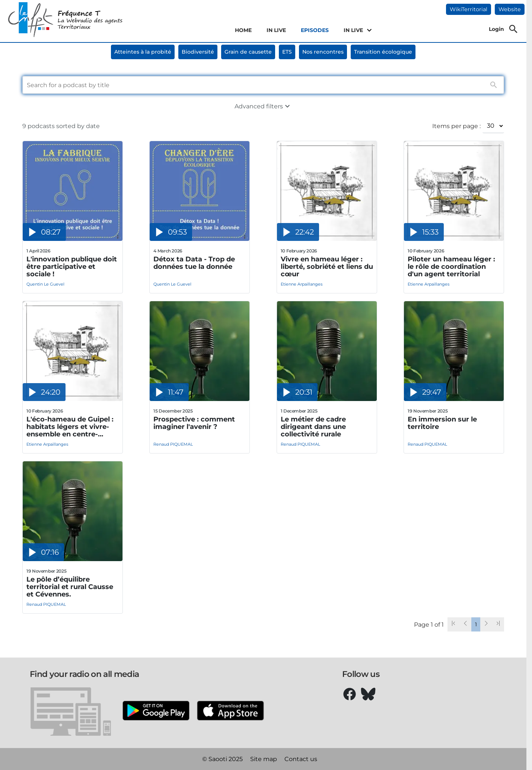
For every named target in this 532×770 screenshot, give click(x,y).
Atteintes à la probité (143, 52)
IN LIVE (276, 30)
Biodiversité (198, 52)
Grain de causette (248, 52)
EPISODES (315, 30)
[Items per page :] (493, 126)
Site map (264, 759)
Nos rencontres (323, 52)
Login (496, 29)
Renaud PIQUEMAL (173, 444)
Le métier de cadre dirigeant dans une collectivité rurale (313, 427)
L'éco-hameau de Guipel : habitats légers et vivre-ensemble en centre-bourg (70, 427)
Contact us (301, 759)
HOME (243, 30)
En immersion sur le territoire (442, 423)
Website (510, 9)
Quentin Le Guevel (45, 284)
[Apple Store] (230, 711)
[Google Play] (156, 711)
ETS (287, 52)
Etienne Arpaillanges (302, 284)
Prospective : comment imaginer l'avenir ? (194, 423)
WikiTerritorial (469, 9)
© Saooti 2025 (222, 759)
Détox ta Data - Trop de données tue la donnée (194, 263)
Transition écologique (383, 52)
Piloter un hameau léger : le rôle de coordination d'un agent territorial (451, 267)
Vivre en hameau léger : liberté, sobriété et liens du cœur (327, 267)
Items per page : (456, 126)
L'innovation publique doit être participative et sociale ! (72, 267)
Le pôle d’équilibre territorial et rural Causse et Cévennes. (70, 587)
